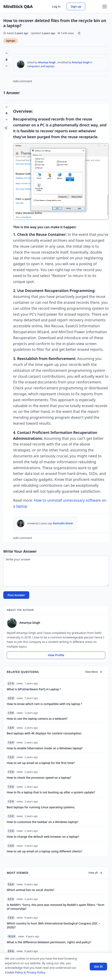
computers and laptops (41, 66)
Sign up (76, 6)
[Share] (79, 33)
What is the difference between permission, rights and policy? (49, 942)
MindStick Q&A (18, 7)
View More (94, 672)
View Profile (56, 655)
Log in (56, 6)
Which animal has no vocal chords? (31, 890)
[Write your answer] (56, 571)
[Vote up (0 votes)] (7, 53)
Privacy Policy (36, 972)
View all (96, 873)
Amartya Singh (47, 62)
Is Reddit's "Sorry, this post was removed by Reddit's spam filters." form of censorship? (56, 907)
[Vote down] (7, 66)
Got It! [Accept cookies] (98, 966)
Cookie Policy (14, 972)
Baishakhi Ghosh (63, 523)
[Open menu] (105, 7)
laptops (11, 41)
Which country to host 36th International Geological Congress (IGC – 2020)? (53, 925)
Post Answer (16, 595)
